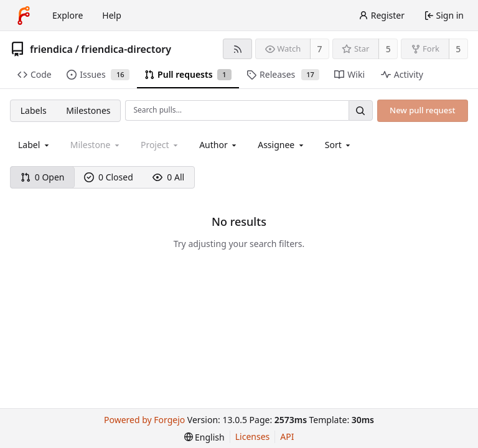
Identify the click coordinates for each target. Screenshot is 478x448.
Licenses (253, 436)
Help (112, 15)
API (287, 436)
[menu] (339, 145)
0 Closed (109, 177)
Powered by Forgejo (144, 420)
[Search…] (360, 110)
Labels (34, 110)
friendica (51, 49)
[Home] (24, 16)
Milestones (88, 110)
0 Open (43, 177)
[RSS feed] (237, 49)
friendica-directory (126, 49)
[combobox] (35, 145)
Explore (68, 15)
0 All (168, 177)
